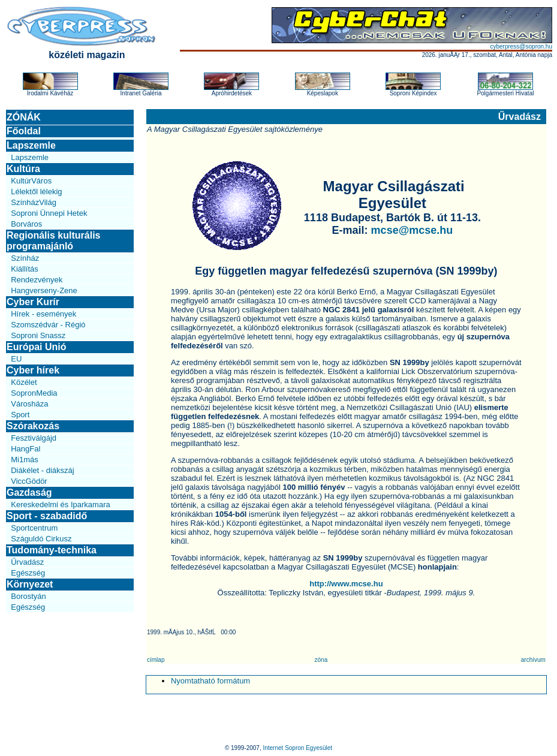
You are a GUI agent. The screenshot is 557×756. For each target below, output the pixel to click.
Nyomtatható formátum (210, 681)
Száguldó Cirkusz (41, 539)
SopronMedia (34, 393)
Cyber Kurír (33, 302)
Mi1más (25, 460)
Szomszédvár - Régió (48, 325)
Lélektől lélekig (36, 192)
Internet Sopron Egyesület (297, 748)
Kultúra (23, 169)
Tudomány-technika (52, 550)
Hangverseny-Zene (44, 290)
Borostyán (28, 596)
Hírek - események (43, 314)
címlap (156, 660)
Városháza (29, 404)
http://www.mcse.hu (346, 584)
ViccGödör (29, 481)
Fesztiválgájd (34, 438)
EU (16, 359)
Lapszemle (31, 145)
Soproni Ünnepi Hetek (49, 213)
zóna (321, 660)
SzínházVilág (34, 202)
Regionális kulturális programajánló (53, 241)
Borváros (26, 224)
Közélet (24, 382)
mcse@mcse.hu (412, 230)
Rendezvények (37, 280)
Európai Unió (37, 347)
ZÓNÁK (24, 117)
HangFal (25, 449)
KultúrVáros (31, 181)
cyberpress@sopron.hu (521, 46)
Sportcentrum (34, 528)
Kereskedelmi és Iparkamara (60, 504)
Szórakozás (33, 426)
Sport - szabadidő (47, 516)
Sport (20, 415)
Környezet (30, 584)
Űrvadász (27, 562)
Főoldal (24, 131)
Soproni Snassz (38, 335)
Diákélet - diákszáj (43, 470)
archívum (533, 660)
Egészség (28, 573)
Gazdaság (29, 493)
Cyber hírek (33, 370)
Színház (25, 258)
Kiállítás (25, 269)
